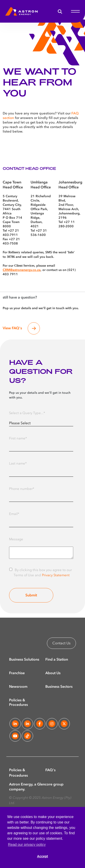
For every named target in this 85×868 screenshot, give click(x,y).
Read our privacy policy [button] (27, 845)
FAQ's (50, 770)
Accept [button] (43, 856)
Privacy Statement (56, 575)
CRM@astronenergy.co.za (22, 270)
